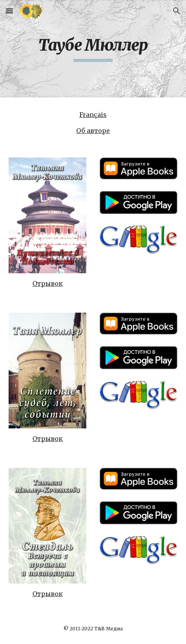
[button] (9, 11)
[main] (93, 49)
